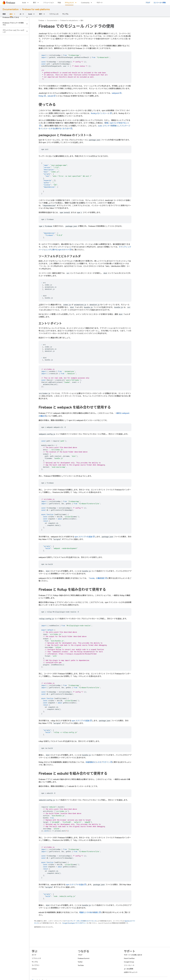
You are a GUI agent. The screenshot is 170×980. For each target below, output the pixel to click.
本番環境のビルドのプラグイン (98, 762)
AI (20, 14)
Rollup (41, 96)
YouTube (81, 965)
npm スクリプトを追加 (83, 537)
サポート (100, 3)
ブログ (148, 3)
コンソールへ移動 (160, 3)
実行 (35, 3)
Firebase (41, 20)
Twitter (80, 962)
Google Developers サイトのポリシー (75, 923)
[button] (13, 17)
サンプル (65, 14)
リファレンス (54, 14)
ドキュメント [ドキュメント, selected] (69, 3)
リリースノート (129, 965)
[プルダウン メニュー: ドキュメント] (76, 3)
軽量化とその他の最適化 (89, 912)
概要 (4, 14)
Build (24, 3)
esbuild (50, 96)
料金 (59, 3)
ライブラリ (36, 965)
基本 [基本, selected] (11, 14)
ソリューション (49, 3)
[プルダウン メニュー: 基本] (15, 14)
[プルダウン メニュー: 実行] (39, 3)
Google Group (129, 962)
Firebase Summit (84, 958)
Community (85, 3)
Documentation (11, 9)
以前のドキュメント (131, 972)
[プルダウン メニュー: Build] (29, 3)
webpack (115, 93)
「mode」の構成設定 (96, 578)
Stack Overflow (129, 958)
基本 (82, 20)
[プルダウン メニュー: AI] (24, 14)
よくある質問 (128, 969)
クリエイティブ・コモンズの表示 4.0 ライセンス (81, 921)
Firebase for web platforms (36, 9)
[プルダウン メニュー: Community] (92, 3)
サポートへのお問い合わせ (133, 955)
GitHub (34, 969)
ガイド (34, 955)
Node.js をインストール (100, 113)
